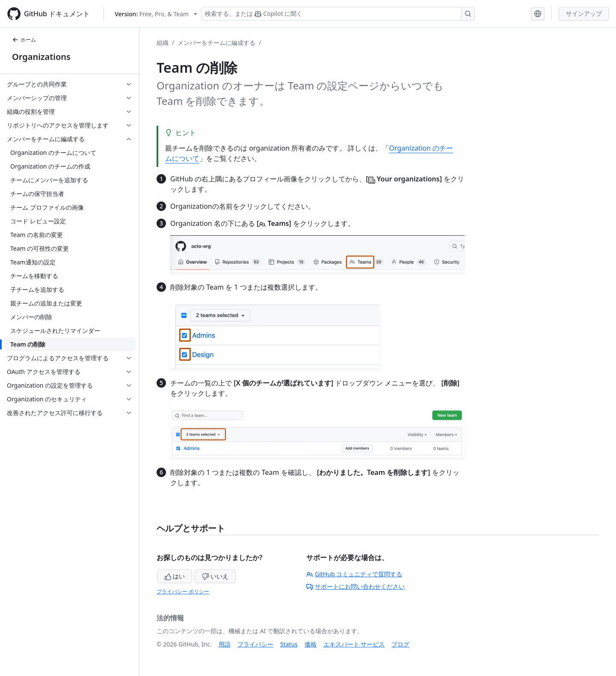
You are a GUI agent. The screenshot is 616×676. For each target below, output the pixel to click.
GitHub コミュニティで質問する (354, 574)
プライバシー (255, 644)
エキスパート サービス (354, 644)
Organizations (41, 57)
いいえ (215, 576)
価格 (311, 644)
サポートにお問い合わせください (355, 586)
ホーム (24, 40)
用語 (225, 644)
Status (289, 644)
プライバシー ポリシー (183, 591)
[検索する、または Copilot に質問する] (338, 14)
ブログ (400, 644)
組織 (163, 43)
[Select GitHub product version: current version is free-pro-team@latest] (156, 14)
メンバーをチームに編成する (216, 43)
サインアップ (584, 13)
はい (175, 576)
